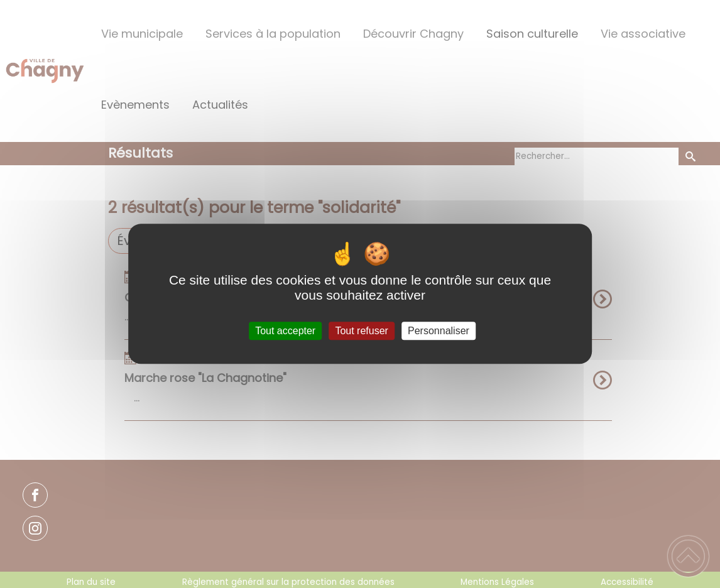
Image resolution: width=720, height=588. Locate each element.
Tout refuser (361, 331)
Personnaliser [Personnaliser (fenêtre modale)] (439, 331)
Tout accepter (285, 331)
